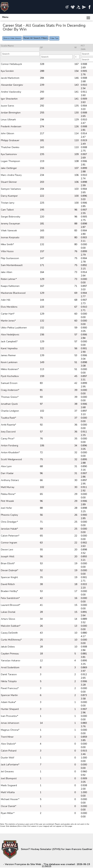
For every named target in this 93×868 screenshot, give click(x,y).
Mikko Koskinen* (10, 369)
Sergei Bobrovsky (11, 217)
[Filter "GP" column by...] (56, 57)
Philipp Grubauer (10, 140)
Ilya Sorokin (7, 71)
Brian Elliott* (8, 563)
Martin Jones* (8, 321)
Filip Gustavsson (10, 258)
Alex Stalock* (8, 744)
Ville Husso (7, 251)
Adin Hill (6, 300)
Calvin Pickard (9, 751)
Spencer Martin (9, 695)
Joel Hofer (6, 508)
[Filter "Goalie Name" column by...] (20, 54)
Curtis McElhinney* (11, 640)
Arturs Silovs (8, 619)
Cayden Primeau (10, 654)
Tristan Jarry (8, 203)
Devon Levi (7, 550)
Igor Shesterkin (9, 99)
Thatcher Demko (10, 147)
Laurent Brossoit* (11, 605)
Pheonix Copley (9, 515)
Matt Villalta (8, 792)
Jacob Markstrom (10, 78)
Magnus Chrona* (10, 730)
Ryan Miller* (8, 813)
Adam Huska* (8, 702)
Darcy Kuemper (9, 196)
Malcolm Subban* (11, 626)
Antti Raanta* (8, 425)
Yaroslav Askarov (11, 661)
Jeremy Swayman (10, 224)
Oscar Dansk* (9, 806)
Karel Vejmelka (9, 348)
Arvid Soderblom (10, 667)
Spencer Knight (9, 577)
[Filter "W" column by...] (77, 57)
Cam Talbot (7, 210)
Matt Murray (8, 487)
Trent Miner (7, 737)
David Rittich (8, 584)
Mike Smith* (7, 244)
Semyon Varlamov (11, 189)
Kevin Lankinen (9, 362)
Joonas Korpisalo (10, 237)
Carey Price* (8, 439)
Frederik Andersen (11, 126)
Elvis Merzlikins (9, 307)
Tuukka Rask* (8, 418)
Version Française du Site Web (23, 864)
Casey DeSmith (9, 633)
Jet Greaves (7, 772)
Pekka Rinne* (8, 494)
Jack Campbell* (9, 341)
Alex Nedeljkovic (10, 335)
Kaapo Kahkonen (10, 286)
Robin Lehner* (9, 279)
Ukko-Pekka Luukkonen (14, 328)
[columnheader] (20, 46)
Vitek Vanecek (9, 231)
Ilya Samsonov (9, 154)
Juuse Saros (7, 106)
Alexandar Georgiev (12, 85)
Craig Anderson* (10, 390)
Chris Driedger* (9, 522)
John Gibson (7, 133)
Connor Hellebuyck (11, 64)
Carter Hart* (8, 314)
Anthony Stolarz (10, 480)
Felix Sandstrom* (10, 598)
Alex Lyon (6, 466)
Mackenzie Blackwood (13, 293)
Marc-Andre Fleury (11, 175)
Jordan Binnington (11, 113)
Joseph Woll (8, 557)
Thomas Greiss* (10, 397)
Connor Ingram (9, 543)
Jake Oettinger (9, 168)
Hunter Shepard (10, 709)
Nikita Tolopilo (9, 681)
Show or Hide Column (12, 38)
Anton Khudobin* (10, 452)
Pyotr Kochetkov (10, 376)
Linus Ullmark (8, 120)
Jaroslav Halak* (9, 529)
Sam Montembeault (12, 265)
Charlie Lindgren (10, 411)
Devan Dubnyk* (9, 570)
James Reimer (8, 355)
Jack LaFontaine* (10, 765)
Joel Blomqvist (9, 778)
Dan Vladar (7, 473)
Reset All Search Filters (36, 38)
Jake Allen (7, 272)
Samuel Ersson (9, 383)
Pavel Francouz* (10, 688)
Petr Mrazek (7, 501)
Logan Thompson (10, 161)
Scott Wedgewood (11, 459)
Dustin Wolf (7, 758)
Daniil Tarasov (9, 674)
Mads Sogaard (9, 785)
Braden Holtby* (9, 591)
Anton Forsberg (9, 446)
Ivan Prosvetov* (9, 716)
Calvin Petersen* (10, 536)
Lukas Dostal (8, 612)
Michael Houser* (10, 799)
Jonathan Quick (9, 404)
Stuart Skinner (9, 182)
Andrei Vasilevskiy (11, 92)
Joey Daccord (8, 432)
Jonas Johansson (10, 723)
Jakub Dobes (8, 647)
